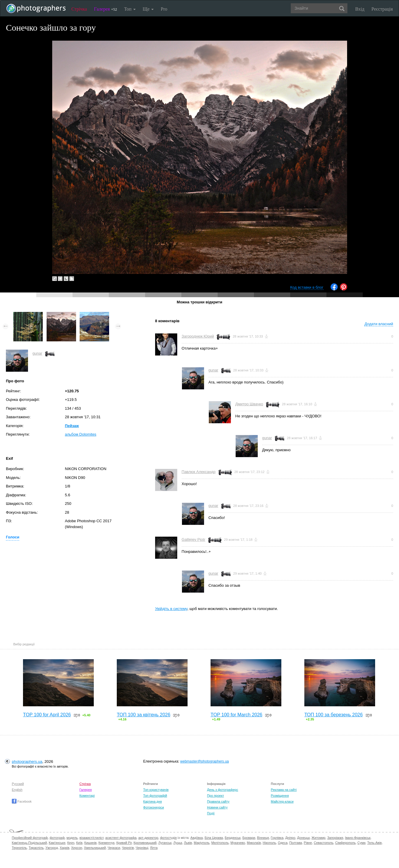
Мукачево (238, 843)
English (17, 790)
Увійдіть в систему (171, 609)
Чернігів (128, 848)
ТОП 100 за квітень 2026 (144, 715)
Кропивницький (145, 843)
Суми (361, 843)
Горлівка (277, 838)
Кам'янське (57, 843)
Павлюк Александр (199, 472)
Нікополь (269, 843)
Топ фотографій (155, 796)
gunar (37, 353)
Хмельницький (95, 848)
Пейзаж (72, 426)
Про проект (215, 796)
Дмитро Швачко (249, 404)
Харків (64, 848)
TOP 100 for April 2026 (47, 715)
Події (211, 813)
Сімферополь (345, 843)
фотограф (57, 838)
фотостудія (169, 838)
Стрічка (79, 9)
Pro (164, 9)
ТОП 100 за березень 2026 (334, 715)
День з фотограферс (223, 790)
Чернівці (142, 848)
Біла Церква (214, 838)
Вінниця (263, 838)
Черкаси (114, 848)
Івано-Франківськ (358, 838)
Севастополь (324, 843)
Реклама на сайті (284, 790)
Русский (18, 784)
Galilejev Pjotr (193, 539)
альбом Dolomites (81, 434)
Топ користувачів (156, 790)
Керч (71, 843)
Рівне (308, 843)
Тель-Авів (374, 843)
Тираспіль (36, 848)
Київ (79, 843)
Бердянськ (233, 838)
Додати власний (379, 324)
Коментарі (87, 796)
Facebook (22, 801)
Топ (130, 9)
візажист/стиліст (91, 838)
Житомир (318, 838)
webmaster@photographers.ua (205, 761)
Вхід (360, 9)
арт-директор (148, 838)
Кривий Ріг (124, 843)
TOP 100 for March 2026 (237, 715)
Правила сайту (218, 801)
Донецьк (303, 838)
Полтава (296, 843)
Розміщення (280, 796)
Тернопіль (19, 848)
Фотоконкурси (154, 807)
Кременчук (106, 843)
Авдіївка (197, 838)
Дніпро (290, 838)
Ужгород (52, 848)
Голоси (13, 537)
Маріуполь (202, 843)
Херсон (77, 848)
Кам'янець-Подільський (29, 843)
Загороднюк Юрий (198, 336)
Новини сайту (217, 807)
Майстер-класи (282, 801)
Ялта (154, 848)
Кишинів (91, 843)
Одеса (283, 843)
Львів (188, 843)
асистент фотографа (121, 838)
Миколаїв (254, 843)
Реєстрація (382, 9)
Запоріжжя (335, 838)
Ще (148, 9)
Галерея (106, 9)
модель (72, 838)
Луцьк (178, 843)
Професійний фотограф (30, 838)
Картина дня (153, 801)
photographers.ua (27, 762)
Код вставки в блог (307, 287)
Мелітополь (220, 843)
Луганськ (165, 843)
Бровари (249, 838)
